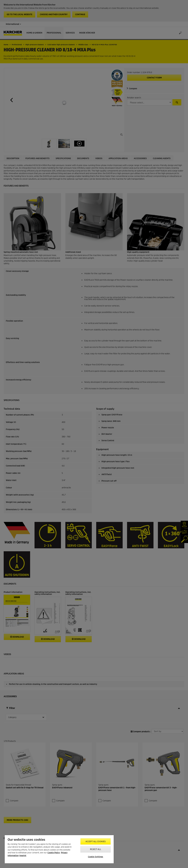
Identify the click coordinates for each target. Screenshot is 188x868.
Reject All (95, 849)
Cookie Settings (96, 857)
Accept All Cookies (96, 842)
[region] (59, 849)
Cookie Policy (54, 853)
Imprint (23, 856)
